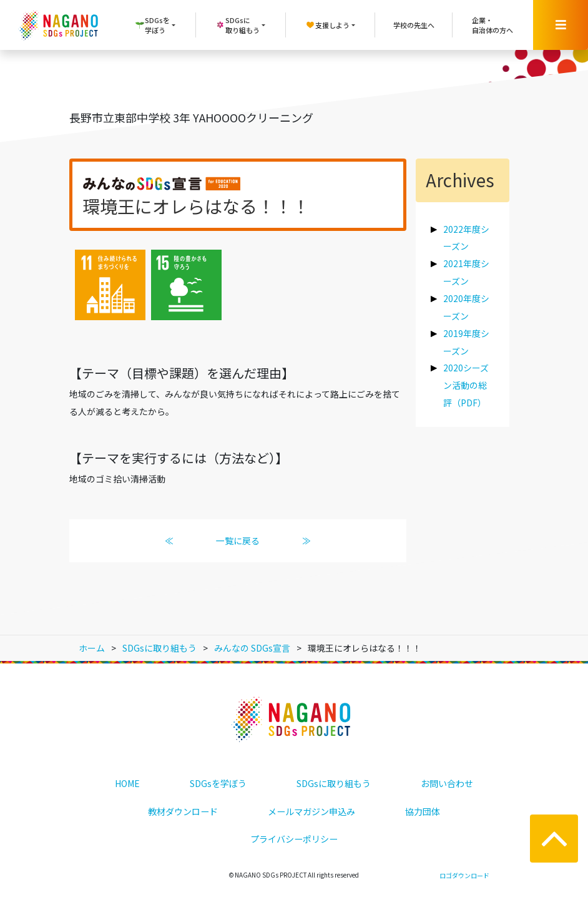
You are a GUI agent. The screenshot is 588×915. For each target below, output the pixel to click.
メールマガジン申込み (311, 811)
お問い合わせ (447, 783)
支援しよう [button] (327, 25)
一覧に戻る (238, 541)
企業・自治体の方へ (492, 25)
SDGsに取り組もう (334, 783)
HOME (127, 783)
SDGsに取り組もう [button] (238, 25)
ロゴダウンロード (464, 875)
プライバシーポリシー (294, 839)
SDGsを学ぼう (218, 783)
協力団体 (423, 811)
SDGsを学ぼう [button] (152, 25)
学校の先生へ (414, 25)
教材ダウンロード (183, 811)
